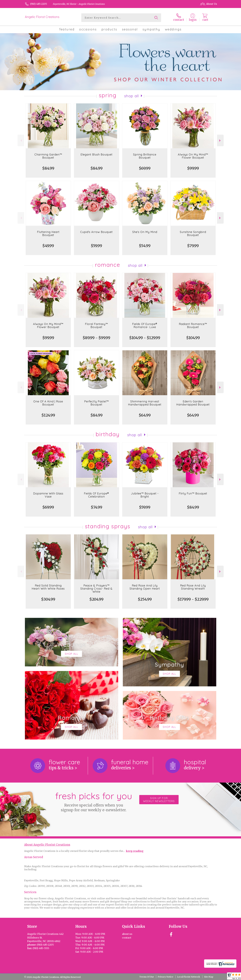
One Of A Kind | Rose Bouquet (48, 403)
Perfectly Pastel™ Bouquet (97, 403)
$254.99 (145, 599)
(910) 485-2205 (39, 4)
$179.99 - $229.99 (193, 599)
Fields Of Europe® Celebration (96, 495)
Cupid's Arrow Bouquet (96, 232)
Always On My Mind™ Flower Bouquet (193, 156)
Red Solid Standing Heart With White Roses (48, 587)
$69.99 (145, 168)
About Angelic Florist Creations (47, 845)
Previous (21, 141)
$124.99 (48, 415)
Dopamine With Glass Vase (48, 495)
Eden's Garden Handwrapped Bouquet (193, 403)
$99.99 (193, 168)
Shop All (132, 96)
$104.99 (193, 338)
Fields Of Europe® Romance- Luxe (145, 326)
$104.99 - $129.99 (145, 338)
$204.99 (96, 599)
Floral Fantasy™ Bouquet (96, 326)
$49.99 (48, 246)
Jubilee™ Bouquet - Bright (145, 495)
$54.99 (145, 246)
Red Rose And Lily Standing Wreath (193, 587)
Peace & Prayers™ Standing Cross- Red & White (96, 589)
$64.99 (145, 415)
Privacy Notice (165, 977)
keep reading (135, 851)
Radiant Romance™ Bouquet (193, 326)
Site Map (209, 977)
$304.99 (48, 599)
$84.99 (48, 168)
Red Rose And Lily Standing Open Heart (145, 587)
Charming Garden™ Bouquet (48, 156)
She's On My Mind (145, 232)
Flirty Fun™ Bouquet (193, 493)
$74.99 (97, 507)
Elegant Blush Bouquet (97, 154)
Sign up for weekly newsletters (159, 800)
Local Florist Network (189, 977)
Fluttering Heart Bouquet (48, 233)
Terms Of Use (147, 977)
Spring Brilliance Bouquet (145, 156)
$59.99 (96, 246)
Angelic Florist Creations (42, 17)
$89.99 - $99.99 (96, 338)
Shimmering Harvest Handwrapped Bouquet (145, 403)
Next (220, 141)
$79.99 (193, 246)
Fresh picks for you (94, 801)
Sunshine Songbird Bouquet (193, 233)
